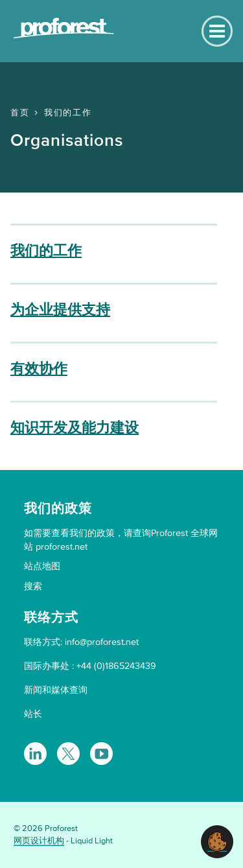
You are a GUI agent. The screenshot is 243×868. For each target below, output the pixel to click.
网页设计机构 (39, 841)
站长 (33, 714)
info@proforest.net (102, 642)
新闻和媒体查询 (56, 690)
